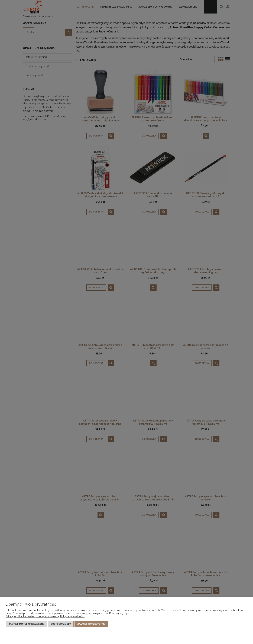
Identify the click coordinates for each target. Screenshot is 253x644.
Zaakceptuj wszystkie (91, 624)
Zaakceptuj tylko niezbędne (26, 624)
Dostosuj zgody (61, 624)
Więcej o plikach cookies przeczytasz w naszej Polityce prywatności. (45, 616)
